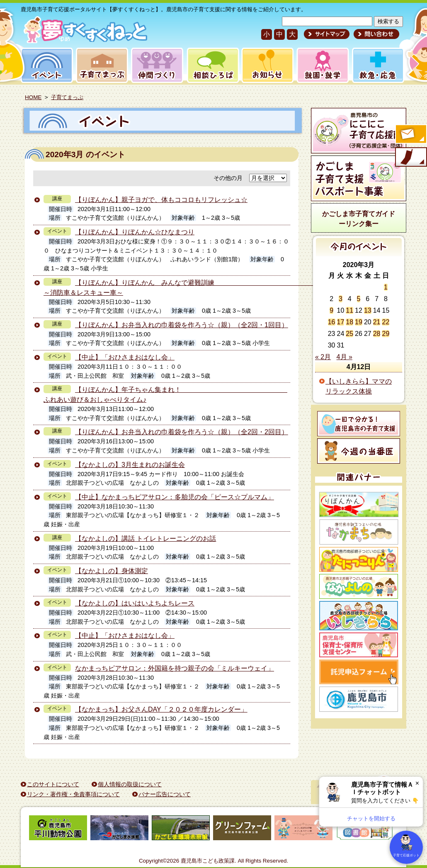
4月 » (345, 357)
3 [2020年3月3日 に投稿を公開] (341, 299)
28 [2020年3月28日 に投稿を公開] (377, 334)
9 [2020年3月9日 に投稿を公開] (331, 310)
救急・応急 (377, 65)
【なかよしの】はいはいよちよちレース (135, 603)
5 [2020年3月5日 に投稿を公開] (359, 299)
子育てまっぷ (100, 65)
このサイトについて (53, 784)
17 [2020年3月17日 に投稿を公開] (341, 322)
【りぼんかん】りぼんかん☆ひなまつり (135, 232)
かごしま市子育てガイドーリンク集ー (359, 219)
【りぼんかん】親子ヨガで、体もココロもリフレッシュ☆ (161, 200)
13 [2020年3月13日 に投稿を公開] (368, 310)
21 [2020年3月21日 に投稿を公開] (377, 322)
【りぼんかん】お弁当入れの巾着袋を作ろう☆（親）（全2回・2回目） (182, 432)
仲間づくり (157, 65)
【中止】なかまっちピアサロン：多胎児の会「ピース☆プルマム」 (175, 497)
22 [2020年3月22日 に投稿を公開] (386, 322)
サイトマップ (327, 34)
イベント (46, 65)
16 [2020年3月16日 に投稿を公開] (332, 322)
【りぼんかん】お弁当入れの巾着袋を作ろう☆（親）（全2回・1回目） (182, 325)
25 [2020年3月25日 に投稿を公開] (349, 334)
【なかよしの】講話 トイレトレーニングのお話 (146, 539)
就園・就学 (320, 65)
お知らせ (266, 65)
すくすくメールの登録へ (410, 135)
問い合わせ (375, 34)
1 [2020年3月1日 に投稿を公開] (386, 287)
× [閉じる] (417, 783)
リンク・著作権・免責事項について (73, 794)
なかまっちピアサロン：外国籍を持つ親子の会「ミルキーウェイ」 (175, 668)
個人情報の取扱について (130, 784)
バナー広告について (165, 794)
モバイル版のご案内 (410, 158)
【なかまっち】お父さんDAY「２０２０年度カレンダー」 (161, 709)
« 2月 (323, 357)
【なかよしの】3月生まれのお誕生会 (130, 465)
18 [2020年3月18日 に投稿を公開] (349, 322)
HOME (33, 97)
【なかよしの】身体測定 (112, 571)
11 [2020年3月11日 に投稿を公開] (349, 310)
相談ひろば (212, 65)
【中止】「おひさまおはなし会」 (125, 357)
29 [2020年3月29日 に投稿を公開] (386, 334)
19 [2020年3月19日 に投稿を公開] (359, 322)
